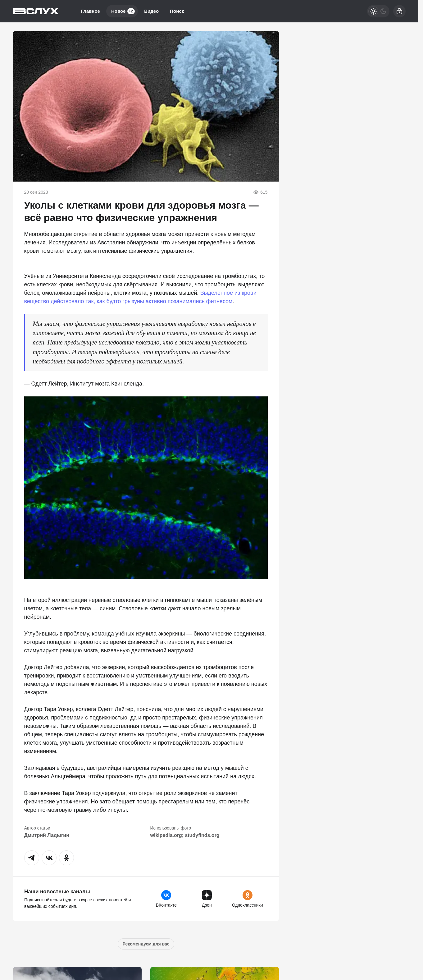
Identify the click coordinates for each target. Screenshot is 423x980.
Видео (151, 11)
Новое (123, 11)
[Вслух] (36, 11)
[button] (32, 858)
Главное (91, 11)
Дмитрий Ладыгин (47, 835)
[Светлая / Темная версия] (378, 11)
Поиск (177, 11)
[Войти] (399, 11)
